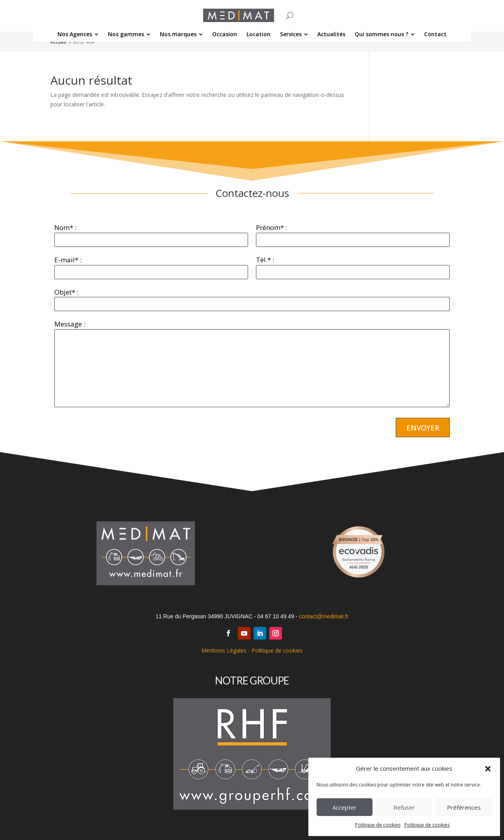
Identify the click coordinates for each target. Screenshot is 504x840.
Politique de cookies (378, 825)
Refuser (404, 807)
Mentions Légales (224, 650)
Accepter (345, 807)
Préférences (464, 807)
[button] (488, 769)
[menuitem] (78, 34)
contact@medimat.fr (323, 616)
